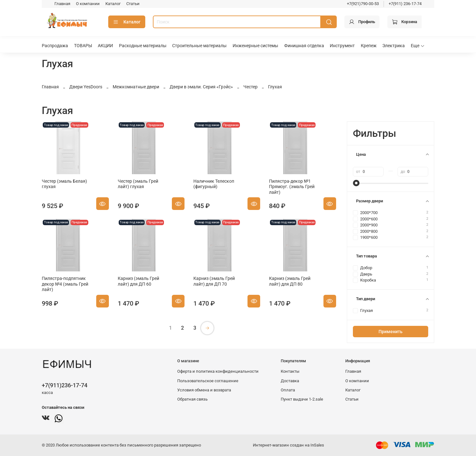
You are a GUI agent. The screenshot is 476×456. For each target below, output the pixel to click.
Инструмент (342, 46)
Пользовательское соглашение (208, 381)
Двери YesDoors (86, 87)
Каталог (113, 4)
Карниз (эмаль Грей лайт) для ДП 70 (214, 281)
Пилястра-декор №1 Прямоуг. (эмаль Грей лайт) (292, 187)
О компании (88, 4)
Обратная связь (192, 399)
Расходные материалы (143, 46)
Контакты (290, 371)
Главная (62, 4)
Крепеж (369, 46)
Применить (391, 332)
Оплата (288, 390)
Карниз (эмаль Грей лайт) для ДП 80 (290, 281)
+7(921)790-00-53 (363, 4)
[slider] (356, 183)
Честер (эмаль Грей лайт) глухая (138, 184)
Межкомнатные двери (136, 87)
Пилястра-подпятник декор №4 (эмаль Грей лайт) (65, 284)
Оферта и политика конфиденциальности (218, 371)
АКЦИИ (105, 46)
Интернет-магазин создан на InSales (288, 445)
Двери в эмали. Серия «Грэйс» (201, 87)
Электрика (394, 46)
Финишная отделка (304, 46)
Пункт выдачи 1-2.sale (302, 399)
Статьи (133, 4)
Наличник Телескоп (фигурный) (214, 184)
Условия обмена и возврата (204, 390)
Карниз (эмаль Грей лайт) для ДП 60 (138, 281)
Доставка (290, 381)
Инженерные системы (255, 46)
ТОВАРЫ (83, 46)
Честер (251, 87)
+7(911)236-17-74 (65, 385)
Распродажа (55, 46)
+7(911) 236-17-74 (405, 4)
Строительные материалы (199, 46)
